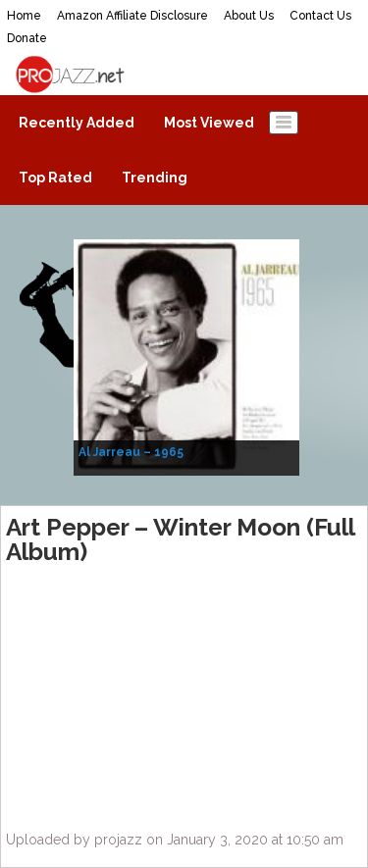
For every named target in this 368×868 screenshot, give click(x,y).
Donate (27, 38)
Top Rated (55, 178)
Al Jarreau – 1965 (131, 452)
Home (24, 16)
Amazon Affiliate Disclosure (132, 16)
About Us (249, 16)
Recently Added (77, 123)
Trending (155, 178)
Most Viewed (209, 123)
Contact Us (320, 16)
